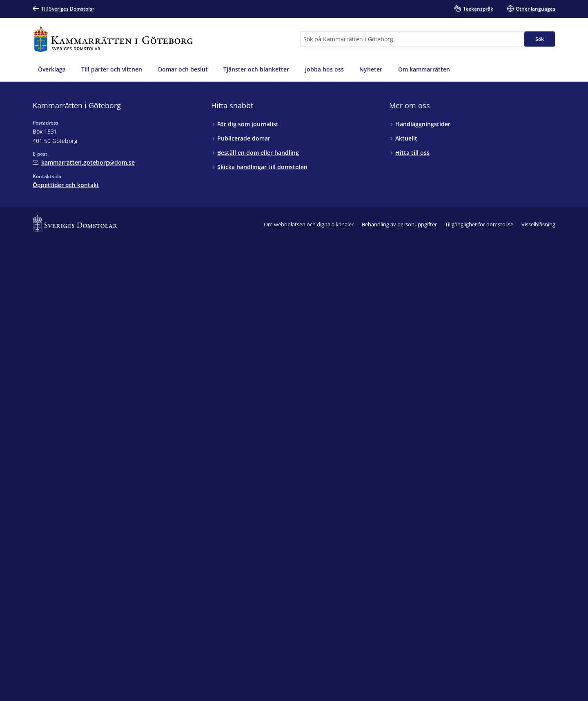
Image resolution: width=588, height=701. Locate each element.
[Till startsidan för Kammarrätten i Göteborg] (113, 39)
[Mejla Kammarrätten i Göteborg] (84, 162)
